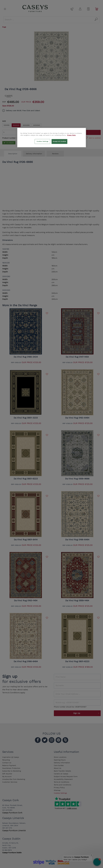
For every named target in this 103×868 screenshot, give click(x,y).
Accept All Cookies (59, 141)
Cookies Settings (42, 141)
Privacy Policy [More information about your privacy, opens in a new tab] (71, 135)
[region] (52, 137)
